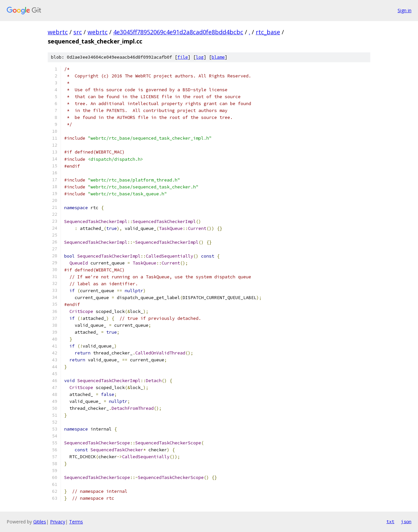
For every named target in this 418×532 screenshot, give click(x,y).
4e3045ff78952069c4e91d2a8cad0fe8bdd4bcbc (178, 32)
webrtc (58, 32)
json (406, 521)
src (78, 32)
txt (390, 521)
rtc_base (268, 32)
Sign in (405, 10)
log (200, 57)
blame (218, 57)
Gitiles (40, 522)
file (183, 57)
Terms (76, 522)
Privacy (58, 522)
